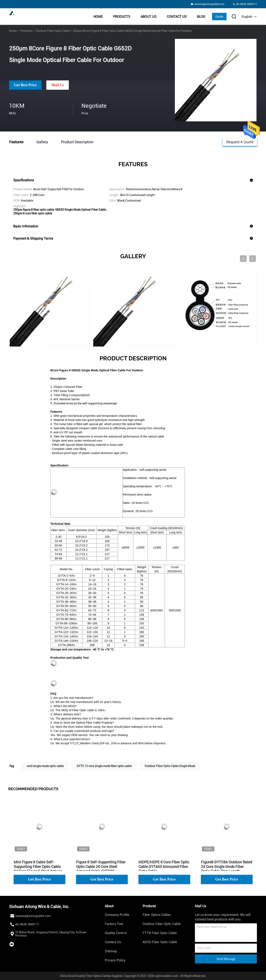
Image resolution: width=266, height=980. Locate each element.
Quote (219, 17)
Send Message (226, 959)
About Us (149, 17)
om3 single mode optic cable (45, 766)
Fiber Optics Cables (157, 915)
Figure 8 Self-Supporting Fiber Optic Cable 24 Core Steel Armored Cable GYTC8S (101, 867)
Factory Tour (114, 924)
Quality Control (116, 933)
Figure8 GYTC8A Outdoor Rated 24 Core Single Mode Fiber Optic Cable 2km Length (227, 867)
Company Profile (117, 915)
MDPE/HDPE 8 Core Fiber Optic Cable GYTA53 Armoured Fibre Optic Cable (164, 867)
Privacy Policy (115, 960)
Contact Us (177, 17)
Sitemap (111, 951)
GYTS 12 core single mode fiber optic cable (104, 766)
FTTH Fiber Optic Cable (160, 933)
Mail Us (58, 85)
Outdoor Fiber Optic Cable (53, 31)
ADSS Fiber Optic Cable (160, 942)
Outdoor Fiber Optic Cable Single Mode (170, 766)
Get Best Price (25, 85)
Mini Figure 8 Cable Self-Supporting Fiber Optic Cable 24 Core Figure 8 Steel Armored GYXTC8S (39, 867)
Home (98, 17)
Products (122, 17)
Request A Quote (240, 142)
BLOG (201, 17)
